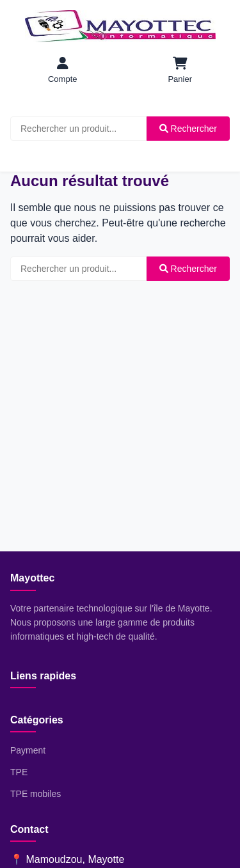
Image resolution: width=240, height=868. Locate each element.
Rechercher (188, 129)
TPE (19, 772)
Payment (28, 750)
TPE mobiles (36, 794)
